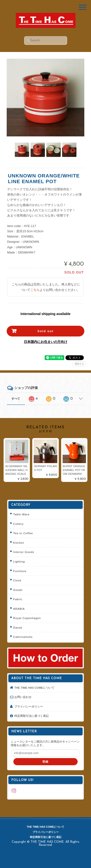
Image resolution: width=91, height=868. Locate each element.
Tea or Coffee (23, 533)
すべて (16, 399)
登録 (45, 762)
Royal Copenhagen (27, 618)
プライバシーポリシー (29, 706)
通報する (79, 364)
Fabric (18, 599)
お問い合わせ (23, 697)
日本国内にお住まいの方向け (46, 342)
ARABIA (19, 609)
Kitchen (19, 543)
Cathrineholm (23, 637)
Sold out (46, 331)
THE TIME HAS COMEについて (34, 688)
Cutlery (18, 524)
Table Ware (21, 514)
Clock (17, 580)
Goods (18, 590)
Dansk (18, 628)
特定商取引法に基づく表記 (32, 716)
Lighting (19, 561)
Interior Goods (24, 552)
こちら (35, 290)
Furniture (20, 571)
